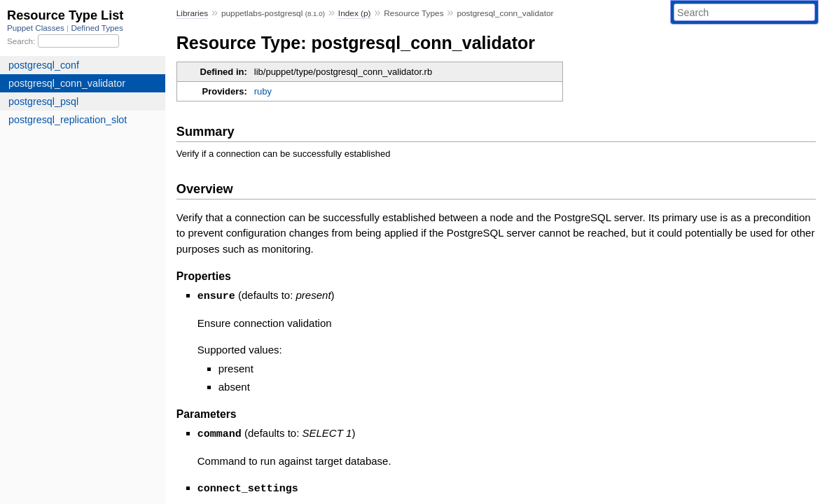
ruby (263, 91)
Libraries (192, 13)
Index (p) (355, 13)
